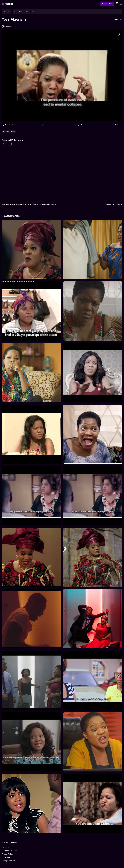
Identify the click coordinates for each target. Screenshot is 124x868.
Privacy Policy (7, 854)
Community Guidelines (11, 851)
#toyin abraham (9, 131)
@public (8, 27)
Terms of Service (9, 847)
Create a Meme (107, 4)
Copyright (6, 857)
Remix (45, 125)
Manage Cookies (8, 861)
